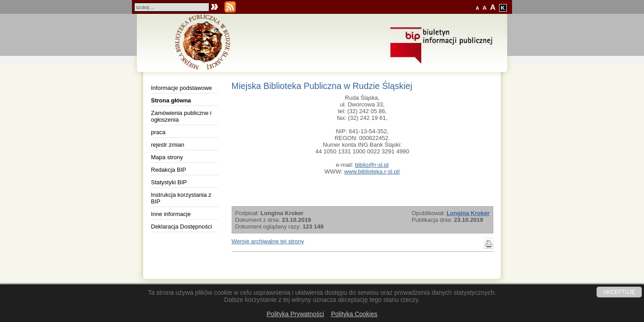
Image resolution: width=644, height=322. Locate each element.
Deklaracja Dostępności (182, 227)
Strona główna (171, 100)
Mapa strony (167, 157)
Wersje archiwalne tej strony (268, 241)
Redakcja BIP (169, 170)
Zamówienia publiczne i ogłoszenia (181, 116)
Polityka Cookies (354, 314)
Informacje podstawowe (182, 88)
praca (159, 132)
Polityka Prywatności (295, 314)
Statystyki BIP (169, 182)
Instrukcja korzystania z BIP (181, 198)
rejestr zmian (168, 145)
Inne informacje (171, 214)
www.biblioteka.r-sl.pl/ (372, 172)
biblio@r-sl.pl (372, 165)
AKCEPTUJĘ (619, 292)
